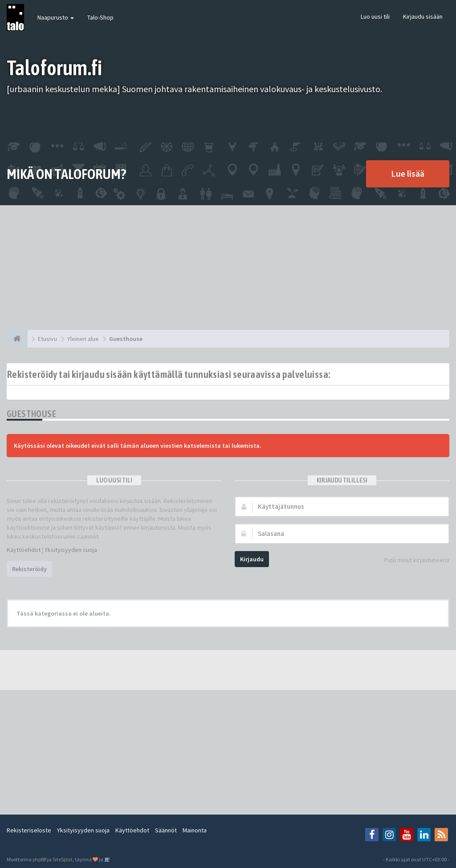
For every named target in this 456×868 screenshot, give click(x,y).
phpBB (39, 859)
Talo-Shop (100, 17)
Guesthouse (31, 414)
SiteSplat (63, 859)
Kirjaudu (252, 559)
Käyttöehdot (24, 550)
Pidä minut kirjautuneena (412, 561)
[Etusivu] (17, 339)
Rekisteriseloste (29, 830)
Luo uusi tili (375, 16)
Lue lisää (408, 173)
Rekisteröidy (29, 569)
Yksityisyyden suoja (71, 550)
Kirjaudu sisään (423, 16)
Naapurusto (56, 17)
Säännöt (166, 830)
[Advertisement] (228, 268)
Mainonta (195, 830)
